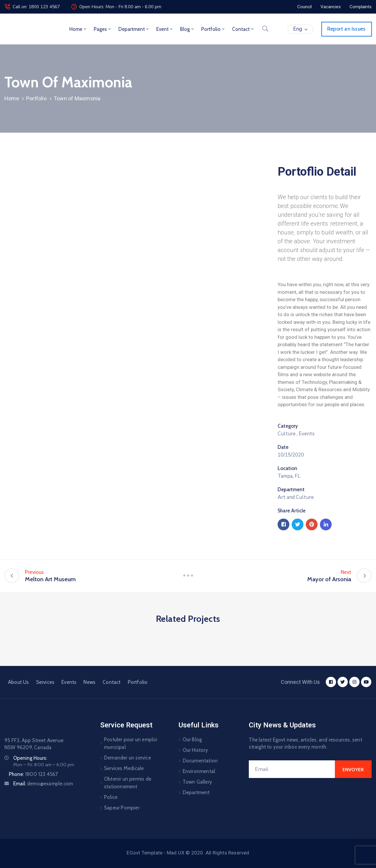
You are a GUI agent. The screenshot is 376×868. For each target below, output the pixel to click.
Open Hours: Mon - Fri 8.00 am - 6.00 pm (120, 7)
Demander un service (127, 758)
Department (134, 29)
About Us (19, 682)
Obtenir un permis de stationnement (128, 783)
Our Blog (192, 739)
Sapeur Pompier (122, 808)
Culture (287, 434)
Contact (243, 29)
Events (307, 434)
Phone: (33, 774)
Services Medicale (124, 768)
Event (165, 29)
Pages (103, 29)
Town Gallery (197, 782)
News (89, 682)
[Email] (292, 769)
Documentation (200, 761)
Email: (43, 784)
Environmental (199, 771)
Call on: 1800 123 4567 (36, 7)
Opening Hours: (30, 758)
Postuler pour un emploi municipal (131, 743)
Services (45, 682)
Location (287, 468)
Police (111, 797)
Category (288, 426)
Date (283, 447)
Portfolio (213, 29)
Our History (195, 750)
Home (78, 29)
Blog (187, 29)
